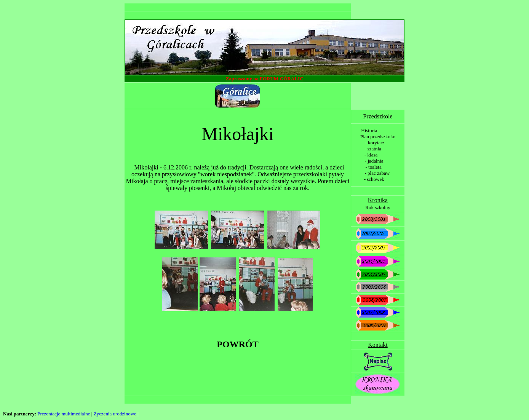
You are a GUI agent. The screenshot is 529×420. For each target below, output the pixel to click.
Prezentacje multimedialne (64, 414)
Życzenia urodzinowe (115, 414)
